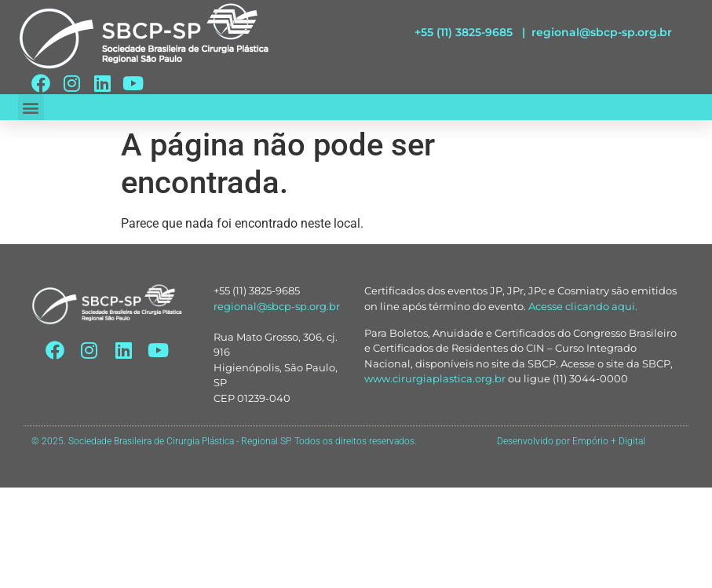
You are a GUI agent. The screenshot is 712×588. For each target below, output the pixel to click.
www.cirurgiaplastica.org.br (435, 378)
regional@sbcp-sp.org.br (602, 32)
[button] (31, 107)
